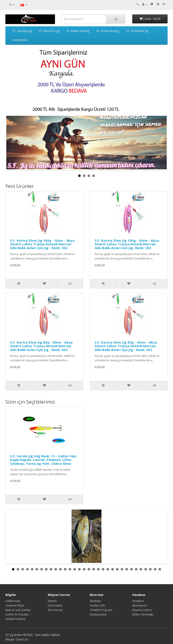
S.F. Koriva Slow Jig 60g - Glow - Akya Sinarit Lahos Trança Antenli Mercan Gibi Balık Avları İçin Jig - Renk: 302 (41, 346)
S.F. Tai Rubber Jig (137, 31)
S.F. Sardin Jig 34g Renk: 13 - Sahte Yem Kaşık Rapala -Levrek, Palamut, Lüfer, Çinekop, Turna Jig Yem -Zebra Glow (43, 460)
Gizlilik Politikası (15, 619)
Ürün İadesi (55, 605)
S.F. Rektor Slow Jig (78, 31)
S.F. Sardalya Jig (22, 31)
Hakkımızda (13, 601)
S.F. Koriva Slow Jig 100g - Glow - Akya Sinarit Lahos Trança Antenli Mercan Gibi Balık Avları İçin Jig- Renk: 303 (127, 244)
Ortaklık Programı (101, 610)
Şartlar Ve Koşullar (17, 614)
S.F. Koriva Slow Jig (108, 31)
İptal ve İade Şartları (18, 610)
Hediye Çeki (97, 605)
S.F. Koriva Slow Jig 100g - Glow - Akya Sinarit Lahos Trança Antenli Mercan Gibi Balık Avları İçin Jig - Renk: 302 (42, 244)
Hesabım (138, 601)
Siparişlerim (140, 605)
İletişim (52, 601)
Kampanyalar (98, 614)
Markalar (96, 601)
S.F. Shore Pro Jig (49, 31)
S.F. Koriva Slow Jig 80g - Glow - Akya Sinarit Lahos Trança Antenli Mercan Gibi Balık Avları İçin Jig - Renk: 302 (126, 346)
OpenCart (22, 639)
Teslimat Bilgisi (15, 605)
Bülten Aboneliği (143, 614)
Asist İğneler (20, 40)
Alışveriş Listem (142, 610)
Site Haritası (55, 610)
